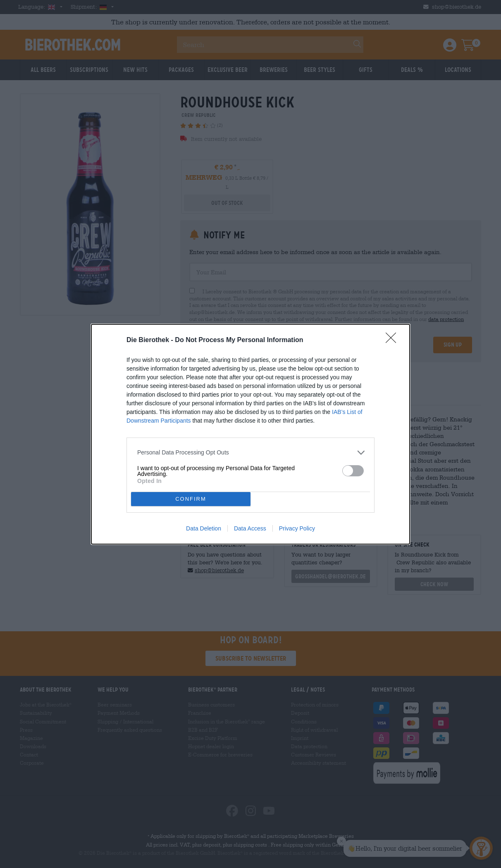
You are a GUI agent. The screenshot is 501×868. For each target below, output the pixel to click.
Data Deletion (204, 528)
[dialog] (250, 434)
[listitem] (250, 452)
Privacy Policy (297, 528)
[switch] (353, 470)
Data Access (250, 528)
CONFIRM (191, 498)
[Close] (394, 340)
